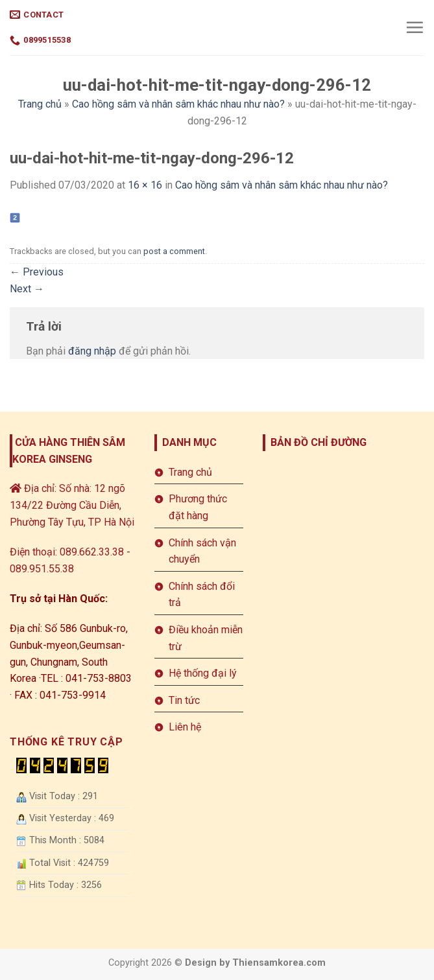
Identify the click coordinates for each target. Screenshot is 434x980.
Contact (37, 15)
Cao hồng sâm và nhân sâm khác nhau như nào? (178, 104)
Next (27, 289)
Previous (37, 272)
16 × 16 (145, 185)
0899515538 (40, 41)
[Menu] (415, 27)
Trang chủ (40, 104)
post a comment (174, 251)
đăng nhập (92, 351)
